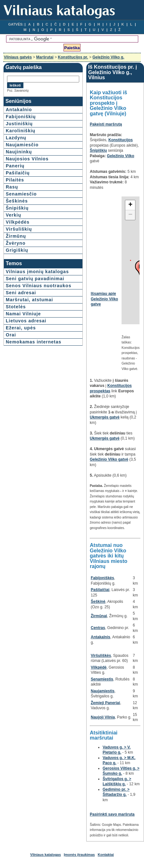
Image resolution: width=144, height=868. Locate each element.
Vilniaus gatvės (18, 57)
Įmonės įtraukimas (79, 855)
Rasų (12, 187)
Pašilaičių (18, 173)
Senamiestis (102, 679)
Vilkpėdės (18, 222)
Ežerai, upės (21, 328)
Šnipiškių (17, 208)
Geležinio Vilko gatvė (109, 459)
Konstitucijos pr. (73, 57)
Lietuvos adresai (26, 321)
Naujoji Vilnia (103, 717)
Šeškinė (98, 602)
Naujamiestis (103, 691)
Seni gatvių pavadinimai (35, 279)
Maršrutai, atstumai (29, 300)
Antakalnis (101, 637)
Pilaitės (15, 180)
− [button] (130, 215)
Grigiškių (17, 250)
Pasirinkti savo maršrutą (112, 814)
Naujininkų (19, 152)
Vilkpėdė (99, 667)
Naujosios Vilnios (27, 159)
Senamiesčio (21, 194)
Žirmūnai (99, 616)
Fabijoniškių (21, 117)
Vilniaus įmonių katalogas (37, 272)
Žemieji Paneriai (105, 703)
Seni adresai (21, 293)
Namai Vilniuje (23, 314)
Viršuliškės (101, 656)
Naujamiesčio (22, 145)
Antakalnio (19, 110)
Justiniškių (19, 124)
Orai (11, 335)
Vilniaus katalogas (46, 855)
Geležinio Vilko (120, 156)
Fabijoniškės (102, 578)
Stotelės (16, 307)
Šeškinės (17, 201)
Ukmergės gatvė (105, 417)
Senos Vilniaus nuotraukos (38, 286)
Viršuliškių (19, 229)
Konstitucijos (121, 140)
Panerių (15, 166)
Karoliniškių (21, 131)
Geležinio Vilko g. (108, 57)
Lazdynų (16, 138)
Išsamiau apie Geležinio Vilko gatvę (104, 299)
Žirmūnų (16, 236)
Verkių (13, 215)
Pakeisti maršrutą (106, 124)
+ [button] (130, 205)
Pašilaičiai (100, 590)
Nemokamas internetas (34, 342)
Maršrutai (45, 57)
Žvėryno (16, 243)
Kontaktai (106, 855)
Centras (98, 628)
